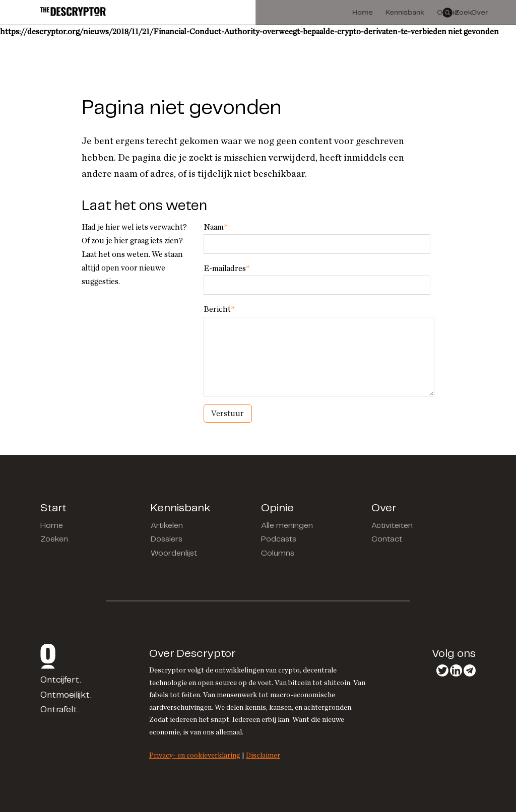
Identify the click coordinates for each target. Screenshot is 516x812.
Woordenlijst (174, 553)
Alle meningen (287, 526)
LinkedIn (456, 670)
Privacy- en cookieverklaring (195, 755)
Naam (215, 227)
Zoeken (54, 539)
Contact (387, 539)
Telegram (470, 670)
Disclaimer (263, 755)
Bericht (219, 309)
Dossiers (167, 539)
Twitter (442, 670)
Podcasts (279, 539)
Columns (278, 553)
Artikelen (167, 526)
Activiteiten (392, 526)
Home (52, 526)
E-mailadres (227, 268)
